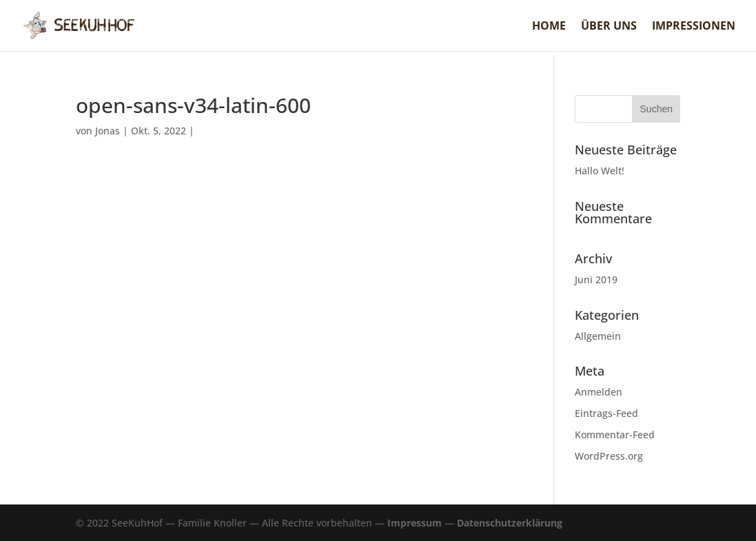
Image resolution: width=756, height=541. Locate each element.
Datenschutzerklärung (510, 523)
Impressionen (694, 27)
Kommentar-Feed (615, 435)
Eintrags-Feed (606, 413)
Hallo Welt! (600, 171)
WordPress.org (609, 456)
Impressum (415, 523)
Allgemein (598, 336)
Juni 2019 (596, 279)
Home (549, 27)
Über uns (609, 27)
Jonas (108, 131)
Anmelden (599, 392)
